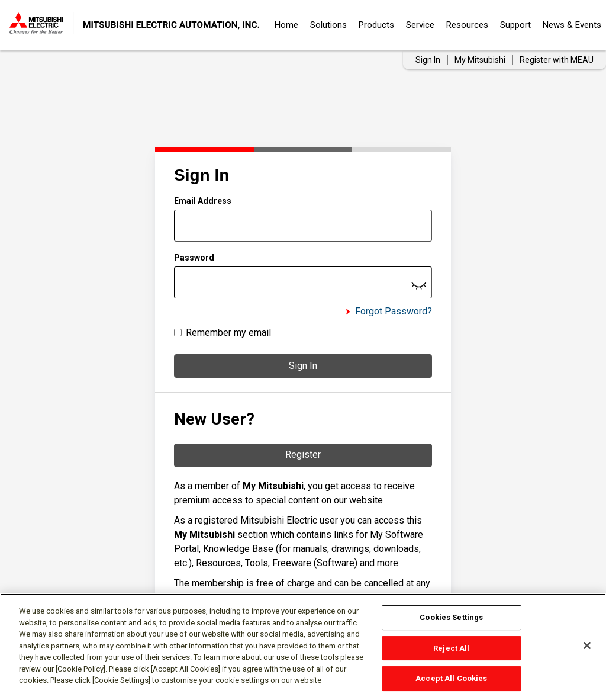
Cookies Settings (451, 617)
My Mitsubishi (480, 60)
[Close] (587, 646)
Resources (467, 25)
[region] (303, 647)
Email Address (203, 201)
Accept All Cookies (451, 678)
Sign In (303, 366)
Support (515, 25)
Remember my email (228, 333)
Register (303, 455)
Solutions (328, 25)
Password (194, 258)
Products (376, 25)
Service (420, 25)
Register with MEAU (557, 60)
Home (286, 25)
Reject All (451, 648)
